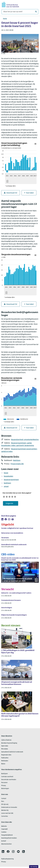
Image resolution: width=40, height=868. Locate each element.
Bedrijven (17, 461)
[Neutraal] (13, 497)
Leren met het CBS (7, 815)
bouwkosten (8, 476)
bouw (6, 473)
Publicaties (5, 759)
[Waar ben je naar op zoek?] (20, 12)
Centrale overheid (7, 778)
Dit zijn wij (5, 806)
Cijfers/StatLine (6, 741)
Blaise (3, 765)
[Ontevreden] (9, 497)
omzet (6, 487)
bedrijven (7, 483)
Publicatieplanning (7, 860)
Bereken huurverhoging (9, 744)
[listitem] (2, 520)
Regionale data (6, 756)
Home (5, 19)
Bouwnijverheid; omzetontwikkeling (25, 440)
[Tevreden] (17, 497)
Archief (4, 842)
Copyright (4, 830)
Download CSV (11, 193)
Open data (5, 747)
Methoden (5, 762)
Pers (3, 803)
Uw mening (34, 867)
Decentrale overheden (9, 781)
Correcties (5, 817)
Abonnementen (6, 845)
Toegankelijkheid (7, 836)
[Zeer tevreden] (21, 497)
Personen (4, 784)
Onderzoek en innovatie (9, 809)
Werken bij (5, 812)
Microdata (5, 750)
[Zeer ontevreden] (5, 497)
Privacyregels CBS (17, 464)
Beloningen (5, 790)
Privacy (4, 787)
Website (4, 827)
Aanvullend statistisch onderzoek (12, 753)
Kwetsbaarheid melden (9, 839)
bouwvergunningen (11, 480)
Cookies (4, 833)
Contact (4, 800)
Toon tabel (29, 193)
